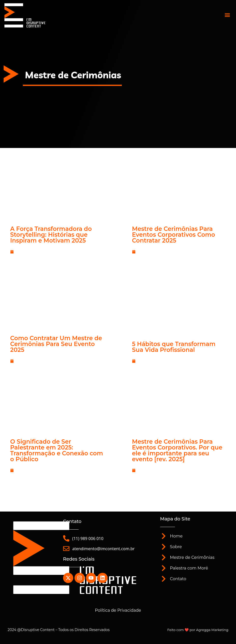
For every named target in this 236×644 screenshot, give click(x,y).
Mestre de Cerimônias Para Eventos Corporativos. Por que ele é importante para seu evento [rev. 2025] (177, 450)
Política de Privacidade (118, 610)
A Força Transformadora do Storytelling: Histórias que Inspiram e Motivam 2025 (51, 235)
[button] (227, 15)
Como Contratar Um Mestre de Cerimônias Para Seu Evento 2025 (56, 344)
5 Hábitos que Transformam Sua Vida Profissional (174, 347)
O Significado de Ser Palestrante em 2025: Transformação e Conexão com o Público (57, 450)
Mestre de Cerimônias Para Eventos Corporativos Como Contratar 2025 (174, 235)
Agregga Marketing (212, 630)
